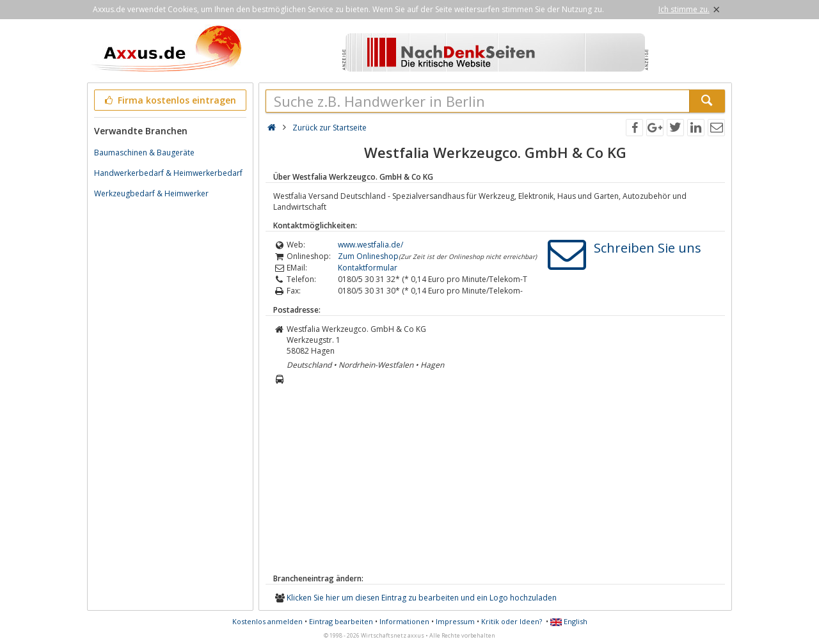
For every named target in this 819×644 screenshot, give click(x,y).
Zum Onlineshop (368, 256)
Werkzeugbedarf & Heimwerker (151, 193)
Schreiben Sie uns (648, 248)
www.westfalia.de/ (370, 245)
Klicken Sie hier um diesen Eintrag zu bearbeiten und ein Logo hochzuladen (422, 598)
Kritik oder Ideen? (512, 621)
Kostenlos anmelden (267, 621)
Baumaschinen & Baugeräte (144, 153)
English (569, 621)
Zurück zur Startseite (330, 128)
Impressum (455, 621)
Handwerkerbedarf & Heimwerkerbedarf (168, 173)
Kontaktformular (368, 268)
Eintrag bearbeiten (341, 621)
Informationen (404, 621)
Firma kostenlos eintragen (169, 100)
